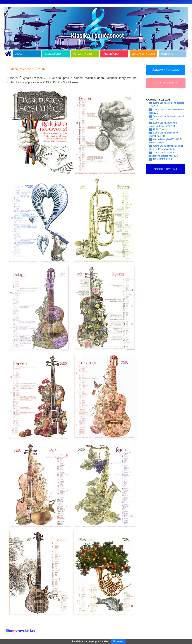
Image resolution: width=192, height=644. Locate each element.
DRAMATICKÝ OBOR (143, 54)
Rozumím (118, 641)
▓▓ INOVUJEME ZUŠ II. (161, 159)
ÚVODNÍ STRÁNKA (8, 54)
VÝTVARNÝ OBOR (83, 54)
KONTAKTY (167, 54)
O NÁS (18, 54)
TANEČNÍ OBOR (111, 54)
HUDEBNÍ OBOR (53, 54)
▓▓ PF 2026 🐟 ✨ (158, 129)
